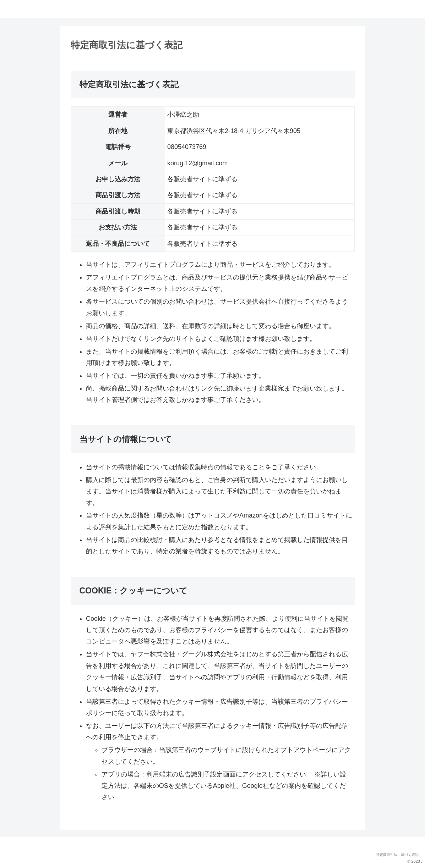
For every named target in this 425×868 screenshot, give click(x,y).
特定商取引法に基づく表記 (397, 855)
